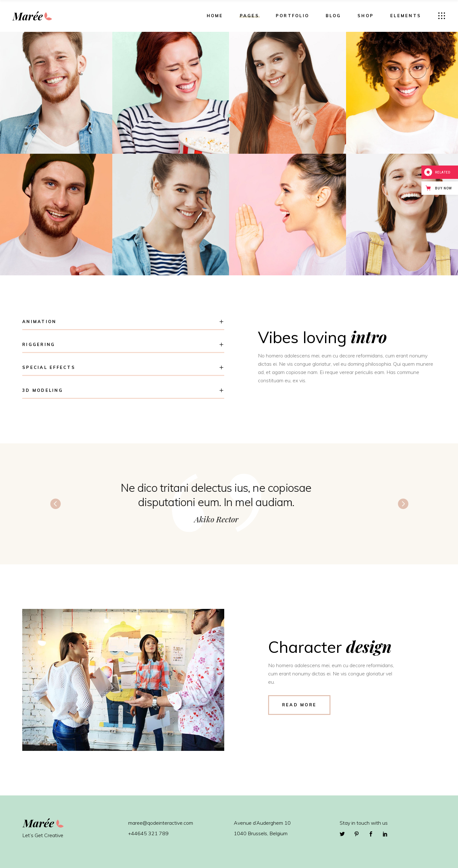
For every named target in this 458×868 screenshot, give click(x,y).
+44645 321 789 (148, 833)
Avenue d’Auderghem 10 (262, 823)
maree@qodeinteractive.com (161, 823)
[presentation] (55, 503)
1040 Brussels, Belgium (261, 833)
